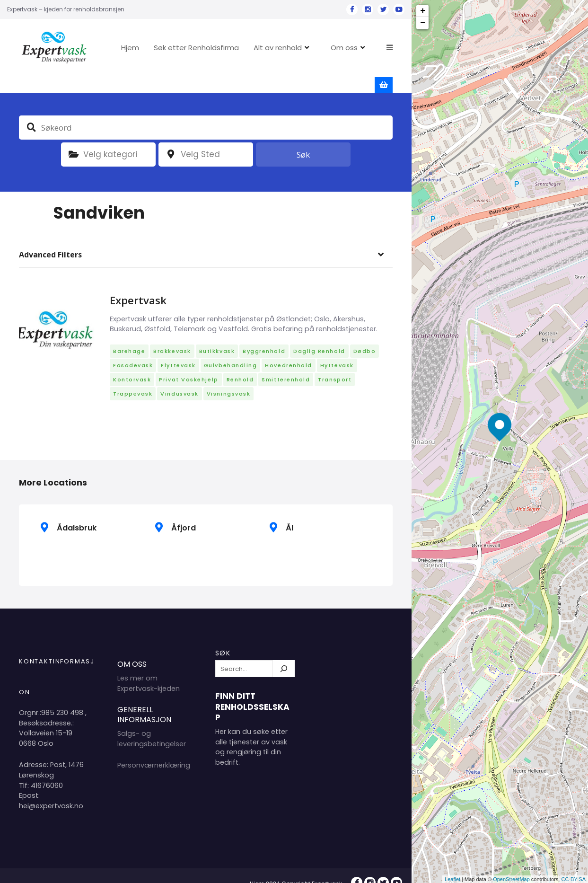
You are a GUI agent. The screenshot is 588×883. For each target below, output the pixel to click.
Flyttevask (178, 350)
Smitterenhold (286, 364)
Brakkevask (172, 336)
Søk (303, 138)
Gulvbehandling (231, 350)
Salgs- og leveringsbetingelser (152, 723)
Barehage (129, 336)
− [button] (423, 23)
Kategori (73, 139)
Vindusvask (179, 378)
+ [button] (423, 11)
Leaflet (452, 879)
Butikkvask (217, 336)
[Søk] (284, 653)
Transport (335, 364)
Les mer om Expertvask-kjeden (149, 668)
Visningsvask (228, 378)
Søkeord (31, 111)
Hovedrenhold (288, 350)
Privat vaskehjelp (189, 364)
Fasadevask (133, 350)
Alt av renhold (306, 48)
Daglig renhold (319, 336)
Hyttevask (337, 350)
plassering (171, 139)
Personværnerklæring (154, 750)
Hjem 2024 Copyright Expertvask (296, 868)
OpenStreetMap (511, 879)
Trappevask (133, 378)
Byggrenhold (264, 336)
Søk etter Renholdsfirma (225, 48)
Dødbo (365, 336)
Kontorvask (132, 364)
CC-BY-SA (573, 879)
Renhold (240, 364)
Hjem (158, 48)
